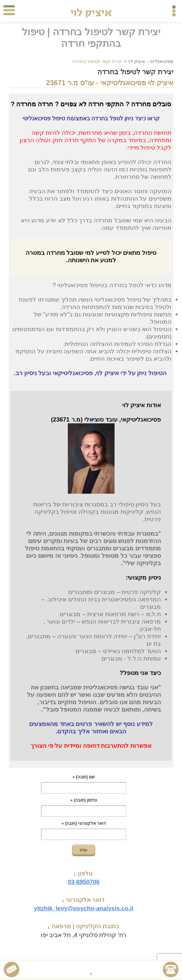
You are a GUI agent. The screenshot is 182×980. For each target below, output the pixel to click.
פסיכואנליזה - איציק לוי (151, 61)
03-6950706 (84, 882)
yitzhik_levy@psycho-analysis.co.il (83, 908)
